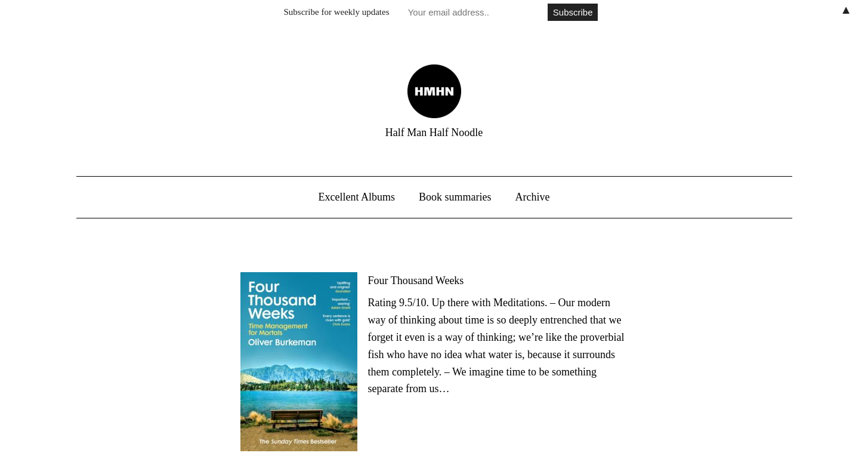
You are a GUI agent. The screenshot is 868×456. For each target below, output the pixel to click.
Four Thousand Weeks (416, 281)
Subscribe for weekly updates (337, 12)
